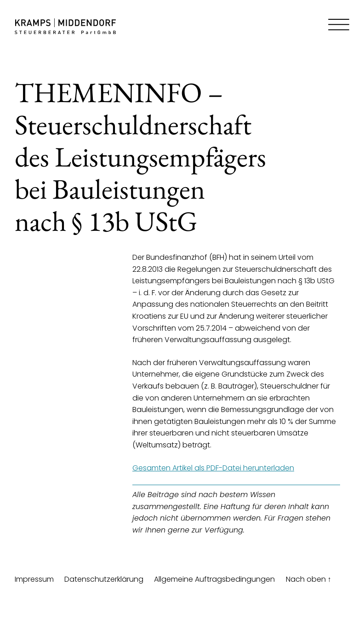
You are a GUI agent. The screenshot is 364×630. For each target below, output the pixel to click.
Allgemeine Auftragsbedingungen (214, 579)
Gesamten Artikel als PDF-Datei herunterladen (213, 468)
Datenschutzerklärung (104, 579)
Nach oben (309, 579)
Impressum (34, 579)
